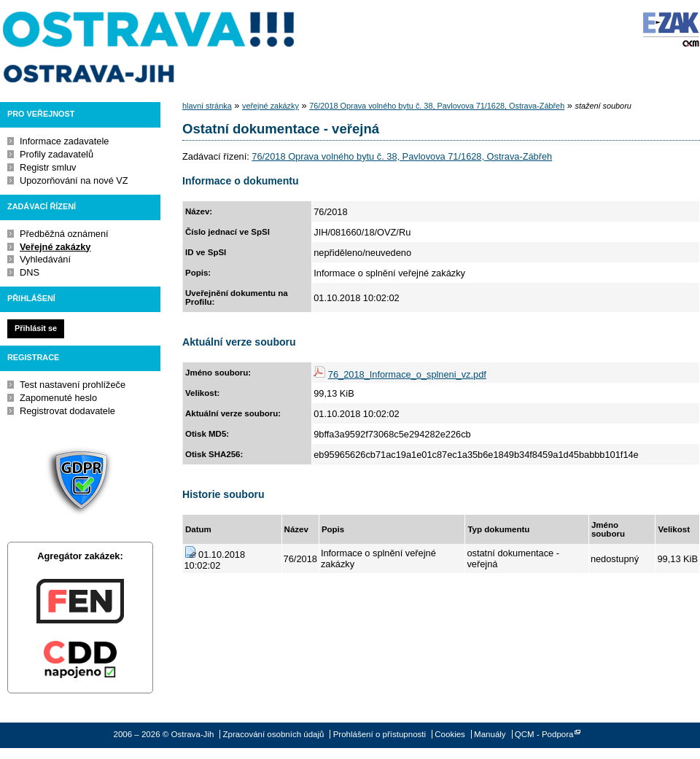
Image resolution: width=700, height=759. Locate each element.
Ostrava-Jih (149, 47)
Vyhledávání (45, 259)
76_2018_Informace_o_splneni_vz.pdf (407, 374)
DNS (30, 272)
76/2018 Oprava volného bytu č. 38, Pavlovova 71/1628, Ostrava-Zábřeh (437, 106)
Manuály (490, 734)
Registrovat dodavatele (67, 411)
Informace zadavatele (64, 141)
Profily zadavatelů (57, 154)
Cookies (450, 734)
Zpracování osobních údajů (274, 734)
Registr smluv (48, 167)
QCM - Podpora (544, 734)
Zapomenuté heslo (58, 398)
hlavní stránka (207, 106)
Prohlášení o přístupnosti (380, 734)
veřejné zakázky (271, 106)
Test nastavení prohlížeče (73, 385)
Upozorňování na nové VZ (74, 180)
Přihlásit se (36, 328)
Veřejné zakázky (55, 247)
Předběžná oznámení (64, 234)
